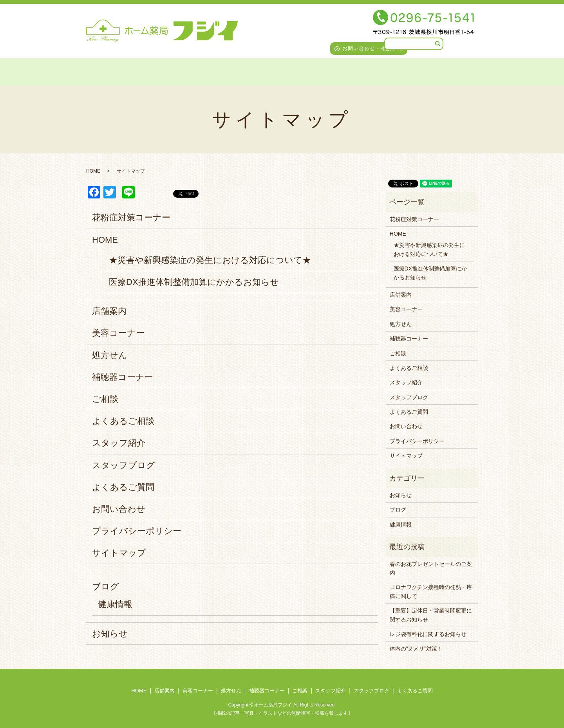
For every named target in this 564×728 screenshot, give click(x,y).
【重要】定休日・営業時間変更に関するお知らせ (431, 615)
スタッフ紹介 (344, 71)
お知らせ (110, 633)
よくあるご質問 (455, 71)
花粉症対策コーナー (131, 217)
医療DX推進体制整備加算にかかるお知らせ (194, 282)
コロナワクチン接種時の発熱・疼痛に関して (431, 591)
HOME (83, 71)
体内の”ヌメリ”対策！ (416, 649)
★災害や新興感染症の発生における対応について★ (210, 260)
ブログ (106, 587)
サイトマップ (119, 553)
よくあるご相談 (123, 421)
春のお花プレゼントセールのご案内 (431, 568)
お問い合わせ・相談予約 (372, 48)
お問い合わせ (119, 509)
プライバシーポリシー (137, 531)
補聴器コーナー (257, 71)
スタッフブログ (398, 71)
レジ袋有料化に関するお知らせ (428, 634)
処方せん (209, 71)
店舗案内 (119, 71)
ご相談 (301, 71)
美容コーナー (164, 71)
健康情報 (115, 604)
